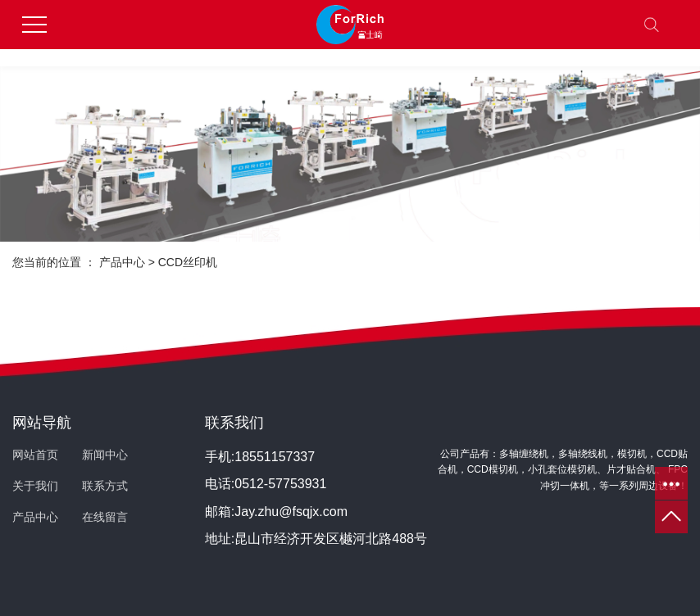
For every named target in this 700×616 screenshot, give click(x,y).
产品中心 (122, 262)
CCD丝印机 (188, 262)
